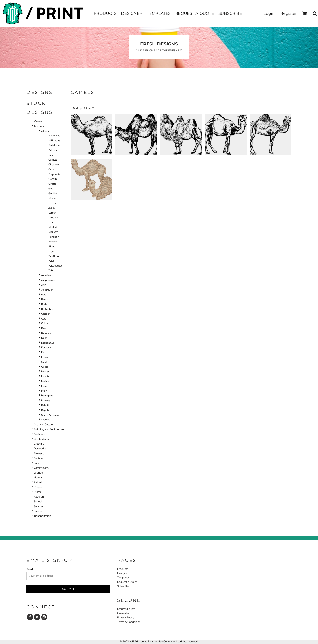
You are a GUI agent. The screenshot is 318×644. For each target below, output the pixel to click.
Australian (47, 290)
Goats (45, 367)
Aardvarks (54, 136)
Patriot (38, 482)
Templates (123, 578)
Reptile (45, 410)
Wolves (46, 420)
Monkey (53, 232)
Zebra (52, 271)
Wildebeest (55, 266)
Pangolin (54, 237)
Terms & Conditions (129, 622)
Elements (39, 453)
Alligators (54, 140)
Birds (44, 304)
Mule (44, 391)
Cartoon (46, 314)
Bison (52, 155)
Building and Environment (49, 429)
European (47, 347)
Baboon (53, 150)
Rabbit (45, 405)
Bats (44, 295)
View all (39, 121)
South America (50, 415)
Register (289, 13)
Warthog (54, 256)
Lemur (52, 213)
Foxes (45, 357)
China (44, 323)
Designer (123, 573)
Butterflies (47, 309)
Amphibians (48, 280)
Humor (38, 477)
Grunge (38, 473)
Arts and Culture (44, 424)
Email (30, 569)
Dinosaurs (47, 333)
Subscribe (123, 586)
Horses (45, 371)
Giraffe (52, 184)
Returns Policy (126, 609)
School (38, 502)
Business (39, 434)
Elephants (54, 174)
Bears (44, 299)
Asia (44, 285)
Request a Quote (127, 582)
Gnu (51, 189)
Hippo (52, 198)
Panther (53, 242)
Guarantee (123, 613)
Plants (38, 492)
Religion (39, 497)
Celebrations (41, 439)
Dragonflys (48, 343)
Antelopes (55, 145)
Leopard (53, 218)
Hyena (52, 203)
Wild (51, 261)
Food (37, 463)
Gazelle (53, 179)
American (47, 275)
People (38, 487)
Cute (51, 169)
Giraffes (46, 362)
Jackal (52, 208)
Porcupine (47, 396)
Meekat (53, 227)
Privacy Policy (126, 617)
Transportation (42, 516)
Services (39, 506)
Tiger (51, 251)
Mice (44, 386)
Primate (46, 400)
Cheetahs (54, 165)
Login (269, 13)
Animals (39, 126)
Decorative (40, 449)
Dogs (44, 338)
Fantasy (38, 458)
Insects (45, 376)
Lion (51, 222)
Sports (38, 511)
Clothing (39, 444)
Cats (44, 319)
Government (41, 468)
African (45, 131)
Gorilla (52, 193)
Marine (45, 381)
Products (123, 569)
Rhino (52, 246)
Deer (44, 328)
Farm (44, 352)
